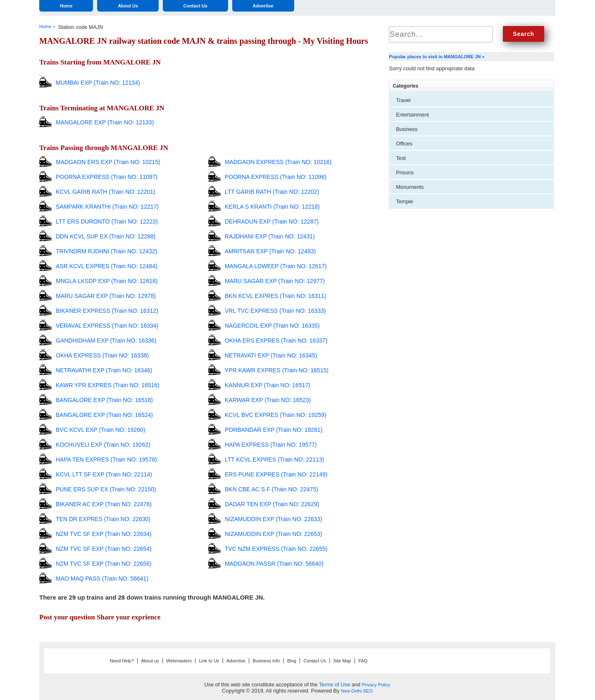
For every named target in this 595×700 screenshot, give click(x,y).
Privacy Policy (376, 685)
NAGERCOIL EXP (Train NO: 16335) (272, 326)
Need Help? (122, 661)
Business (407, 129)
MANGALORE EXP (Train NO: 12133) (105, 122)
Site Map (342, 661)
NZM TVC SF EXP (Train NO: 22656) (104, 564)
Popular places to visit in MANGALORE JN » (437, 57)
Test (401, 158)
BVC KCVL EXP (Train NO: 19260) (101, 430)
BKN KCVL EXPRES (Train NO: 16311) (276, 296)
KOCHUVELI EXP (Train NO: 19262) (103, 445)
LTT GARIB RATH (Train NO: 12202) (272, 192)
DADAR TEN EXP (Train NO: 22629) (272, 504)
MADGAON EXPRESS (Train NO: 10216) (278, 162)
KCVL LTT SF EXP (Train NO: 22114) (104, 474)
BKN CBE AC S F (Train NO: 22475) (271, 489)
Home (66, 6)
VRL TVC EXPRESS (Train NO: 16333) (275, 311)
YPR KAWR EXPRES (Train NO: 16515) (277, 370)
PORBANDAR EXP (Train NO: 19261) (274, 430)
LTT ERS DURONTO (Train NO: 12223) (107, 221)
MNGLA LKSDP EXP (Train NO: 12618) (107, 281)
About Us (128, 6)
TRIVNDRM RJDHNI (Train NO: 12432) (106, 251)
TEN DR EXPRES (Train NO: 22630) (103, 519)
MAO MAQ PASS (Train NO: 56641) (102, 579)
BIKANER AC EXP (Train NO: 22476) (104, 504)
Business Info (266, 661)
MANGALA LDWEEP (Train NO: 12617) (276, 266)
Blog (292, 661)
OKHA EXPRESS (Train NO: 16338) (102, 355)
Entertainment (412, 115)
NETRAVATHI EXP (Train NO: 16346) (104, 370)
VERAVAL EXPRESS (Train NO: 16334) (107, 326)
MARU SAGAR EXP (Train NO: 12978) (106, 296)
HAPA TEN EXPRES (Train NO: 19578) (106, 460)
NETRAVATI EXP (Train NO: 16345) (271, 355)
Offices (404, 144)
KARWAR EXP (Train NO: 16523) (268, 400)
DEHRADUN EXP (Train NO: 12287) (272, 221)
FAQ (363, 661)
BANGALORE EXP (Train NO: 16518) (104, 400)
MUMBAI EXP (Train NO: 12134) (98, 83)
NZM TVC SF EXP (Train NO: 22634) (104, 534)
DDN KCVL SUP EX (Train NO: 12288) (106, 236)
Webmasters (179, 661)
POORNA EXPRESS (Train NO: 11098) (276, 177)
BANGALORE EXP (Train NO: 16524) (104, 415)
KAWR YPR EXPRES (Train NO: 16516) (108, 385)
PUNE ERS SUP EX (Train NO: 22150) (106, 489)
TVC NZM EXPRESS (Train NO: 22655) (276, 549)
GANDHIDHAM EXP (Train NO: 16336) (106, 340)
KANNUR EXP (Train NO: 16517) (268, 385)
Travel (403, 100)
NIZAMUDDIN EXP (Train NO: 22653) (274, 534)
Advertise (263, 6)
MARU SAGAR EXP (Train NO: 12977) (275, 281)
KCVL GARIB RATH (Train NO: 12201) (106, 192)
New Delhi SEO (357, 691)
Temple (404, 201)
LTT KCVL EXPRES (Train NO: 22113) (274, 460)
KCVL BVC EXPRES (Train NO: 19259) (276, 415)
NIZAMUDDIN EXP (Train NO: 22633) (274, 519)
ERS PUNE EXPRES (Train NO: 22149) (276, 474)
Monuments (410, 187)
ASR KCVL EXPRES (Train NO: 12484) (107, 266)
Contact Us (195, 6)
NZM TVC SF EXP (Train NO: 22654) (104, 549)
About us (150, 661)
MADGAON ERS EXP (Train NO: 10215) (108, 162)
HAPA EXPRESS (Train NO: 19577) (271, 445)
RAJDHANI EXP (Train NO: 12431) (270, 236)
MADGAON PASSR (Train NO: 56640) (274, 564)
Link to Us (209, 661)
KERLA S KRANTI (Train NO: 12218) (272, 207)
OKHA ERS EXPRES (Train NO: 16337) (276, 340)
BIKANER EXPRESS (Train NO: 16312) (107, 311)
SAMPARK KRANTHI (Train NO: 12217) (107, 207)
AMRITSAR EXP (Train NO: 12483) (270, 251)
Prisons (405, 173)
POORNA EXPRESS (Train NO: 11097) (107, 177)
